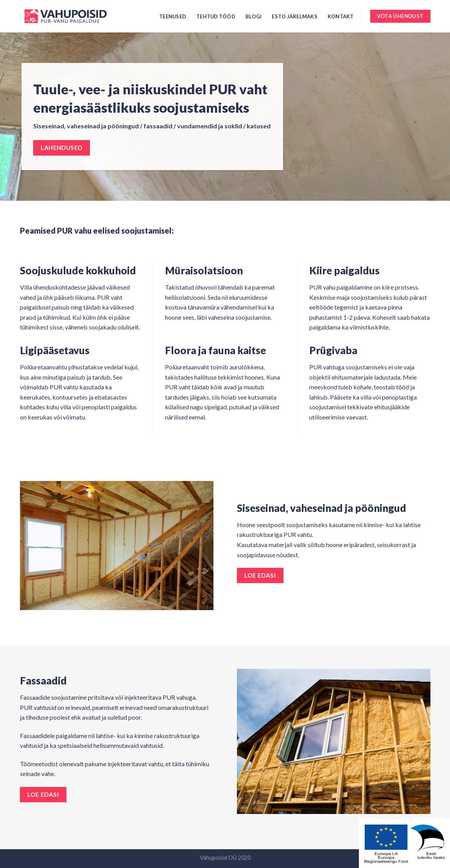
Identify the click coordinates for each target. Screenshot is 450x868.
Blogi (254, 16)
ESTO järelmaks (295, 16)
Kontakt (341, 16)
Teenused (173, 16)
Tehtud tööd (216, 16)
